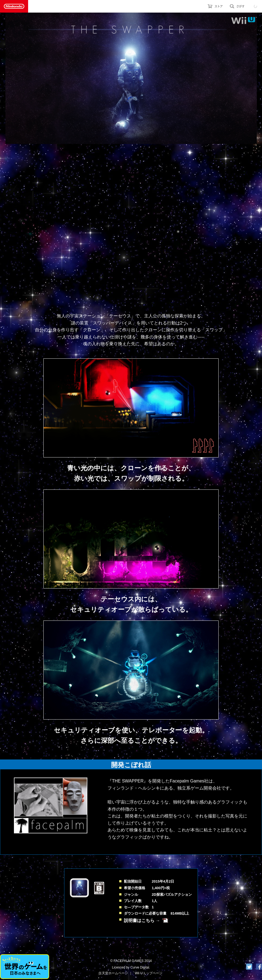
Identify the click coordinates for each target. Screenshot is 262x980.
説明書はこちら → (142, 920)
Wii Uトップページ (149, 973)
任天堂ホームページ (113, 973)
